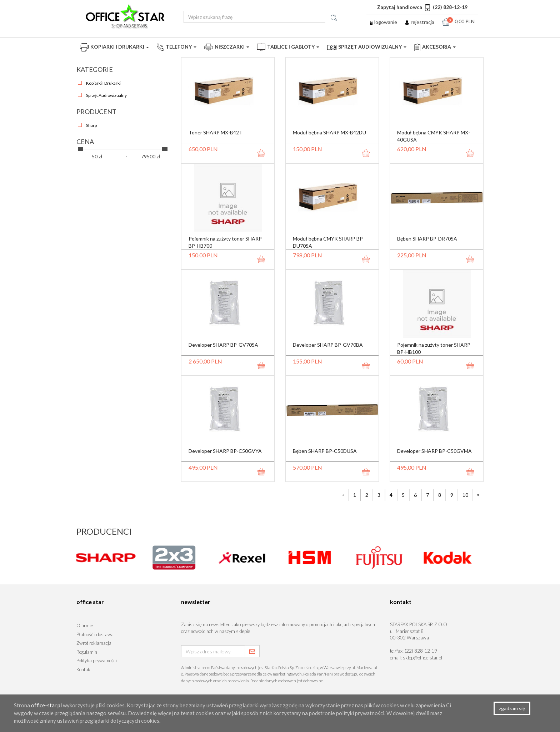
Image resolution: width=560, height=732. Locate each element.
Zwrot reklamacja (94, 643)
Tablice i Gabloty (288, 47)
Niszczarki (227, 47)
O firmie (85, 625)
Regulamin (87, 652)
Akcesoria (435, 47)
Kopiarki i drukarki (114, 47)
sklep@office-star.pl (422, 658)
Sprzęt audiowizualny (367, 47)
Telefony (177, 47)
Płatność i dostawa (95, 634)
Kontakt (84, 669)
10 (465, 495)
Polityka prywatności (97, 661)
